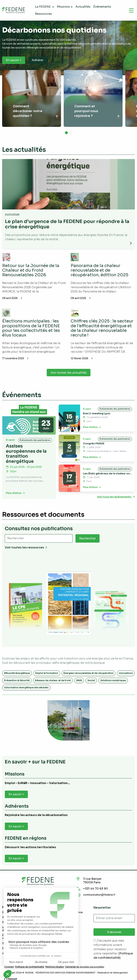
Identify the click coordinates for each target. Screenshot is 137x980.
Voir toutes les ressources (26, 547)
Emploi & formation (47, 673)
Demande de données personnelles (85, 967)
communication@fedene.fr (99, 895)
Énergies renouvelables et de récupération (88, 673)
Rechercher (87, 538)
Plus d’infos (15, 493)
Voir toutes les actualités (69, 373)
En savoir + (14, 60)
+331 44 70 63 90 (96, 889)
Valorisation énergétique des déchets (26, 687)
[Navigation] (131, 10)
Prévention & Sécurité (17, 680)
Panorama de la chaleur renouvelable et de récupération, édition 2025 (99, 270)
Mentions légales (55, 967)
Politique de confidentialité (30, 967)
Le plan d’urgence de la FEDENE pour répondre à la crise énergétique (67, 224)
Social (91, 680)
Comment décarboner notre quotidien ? (28, 111)
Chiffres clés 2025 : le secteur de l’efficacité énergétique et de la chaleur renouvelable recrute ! (102, 328)
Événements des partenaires (35, 440)
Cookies (9, 967)
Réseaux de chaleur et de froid (53, 680)
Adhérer (38, 60)
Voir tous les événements (116, 497)
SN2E (79, 680)
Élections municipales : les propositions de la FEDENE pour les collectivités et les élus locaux (31, 328)
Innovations (126, 673)
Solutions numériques (113, 680)
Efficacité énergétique (17, 673)
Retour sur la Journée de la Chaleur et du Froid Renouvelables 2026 (31, 270)
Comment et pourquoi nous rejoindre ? (86, 111)
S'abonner (114, 932)
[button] (66, 133)
